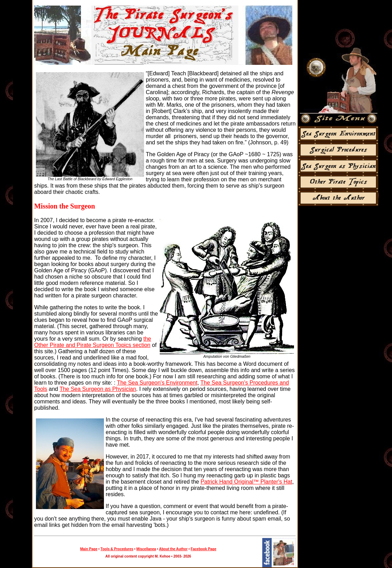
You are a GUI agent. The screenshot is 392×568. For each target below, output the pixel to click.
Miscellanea (146, 549)
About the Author (173, 549)
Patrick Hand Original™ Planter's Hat (246, 482)
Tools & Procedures (117, 549)
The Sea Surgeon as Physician (98, 389)
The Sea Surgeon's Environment (157, 383)
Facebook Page (203, 549)
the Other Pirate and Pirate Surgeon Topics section (93, 342)
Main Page (89, 549)
